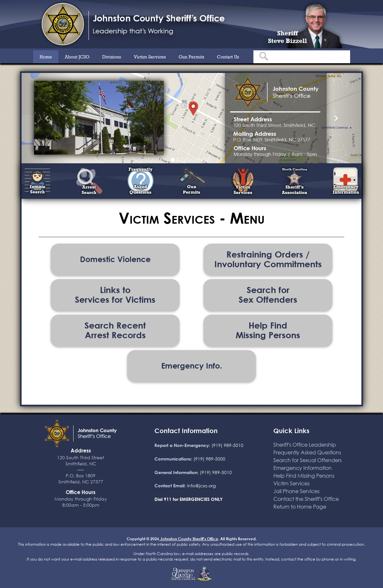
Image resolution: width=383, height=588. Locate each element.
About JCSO (77, 57)
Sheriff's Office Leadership (305, 445)
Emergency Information (303, 468)
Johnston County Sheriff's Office (189, 539)
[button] (47, 118)
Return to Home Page (300, 507)
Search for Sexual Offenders (308, 460)
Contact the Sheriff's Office (306, 499)
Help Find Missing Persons (304, 476)
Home (46, 57)
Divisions (112, 57)
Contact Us (228, 57)
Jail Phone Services (296, 491)
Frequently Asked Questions (307, 452)
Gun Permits (191, 57)
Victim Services (150, 57)
